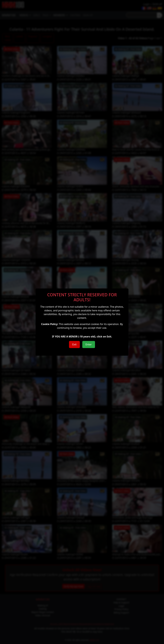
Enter (89, 344)
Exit (74, 344)
